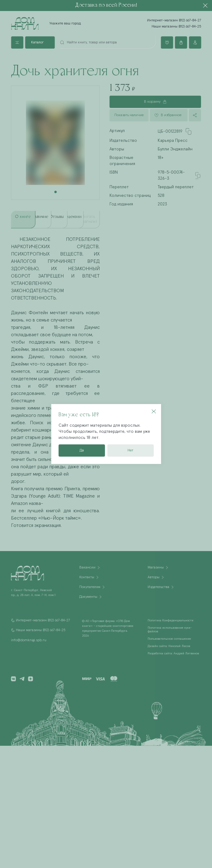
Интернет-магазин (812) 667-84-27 (174, 20)
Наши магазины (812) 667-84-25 (176, 27)
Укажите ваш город (65, 24)
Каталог (37, 42)
